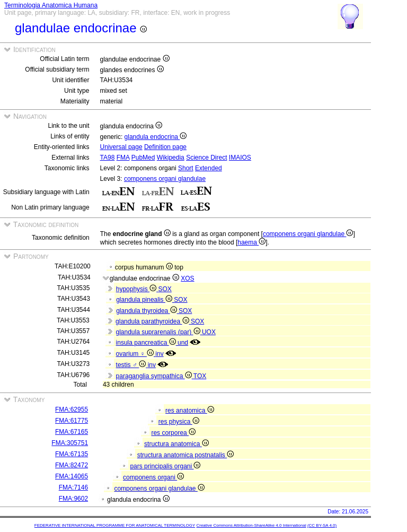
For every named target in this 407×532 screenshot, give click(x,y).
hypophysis (137, 289)
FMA (123, 158)
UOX (209, 332)
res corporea (173, 433)
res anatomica (190, 411)
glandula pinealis (145, 300)
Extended (209, 168)
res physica (179, 422)
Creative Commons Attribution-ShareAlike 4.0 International (251, 525)
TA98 (108, 158)
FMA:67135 (72, 454)
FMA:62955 (72, 409)
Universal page (121, 147)
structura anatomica (176, 444)
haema (251, 242)
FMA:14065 (72, 476)
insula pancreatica (147, 343)
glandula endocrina (156, 137)
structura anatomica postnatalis (185, 455)
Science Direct (206, 158)
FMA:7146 (73, 487)
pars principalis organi (165, 466)
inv (159, 354)
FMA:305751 (70, 443)
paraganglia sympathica (155, 376)
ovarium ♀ (136, 354)
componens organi (153, 477)
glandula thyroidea (147, 311)
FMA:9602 (73, 499)
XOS (187, 278)
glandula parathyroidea (153, 321)
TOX (200, 376)
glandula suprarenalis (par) (158, 332)
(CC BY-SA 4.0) (322, 525)
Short (186, 168)
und (183, 343)
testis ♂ (132, 365)
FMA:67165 (72, 432)
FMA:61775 (72, 421)
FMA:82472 (72, 465)
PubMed (143, 158)
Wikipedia (171, 158)
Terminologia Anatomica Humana (51, 5)
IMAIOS (240, 158)
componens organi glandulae (165, 179)
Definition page (165, 147)
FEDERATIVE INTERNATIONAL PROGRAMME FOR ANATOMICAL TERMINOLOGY (115, 525)
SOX (165, 289)
